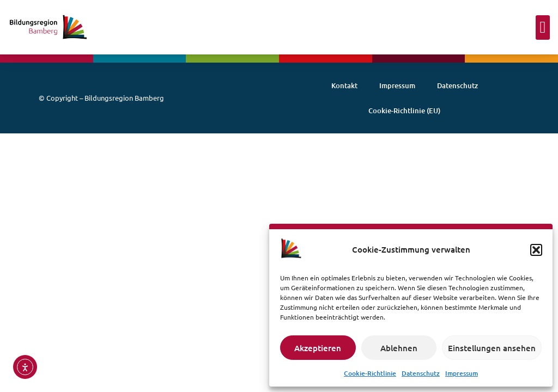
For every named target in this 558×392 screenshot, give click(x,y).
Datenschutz (421, 373)
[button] (536, 250)
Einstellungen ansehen (492, 348)
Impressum (462, 373)
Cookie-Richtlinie (370, 373)
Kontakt (344, 85)
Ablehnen (399, 348)
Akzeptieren (318, 348)
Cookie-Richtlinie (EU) (404, 111)
